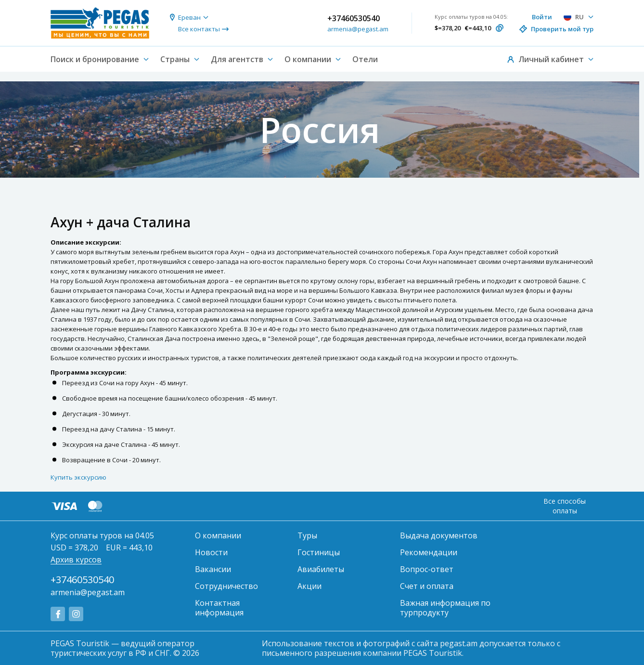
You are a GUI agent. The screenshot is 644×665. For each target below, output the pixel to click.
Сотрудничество (226, 586)
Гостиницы (319, 552)
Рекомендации (429, 552)
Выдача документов (439, 535)
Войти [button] (542, 17)
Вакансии (213, 569)
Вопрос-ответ (427, 569)
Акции (309, 586)
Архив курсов (76, 560)
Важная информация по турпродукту (445, 608)
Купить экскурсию (78, 477)
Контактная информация (219, 608)
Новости (211, 552)
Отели (365, 59)
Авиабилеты (321, 569)
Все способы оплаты (565, 506)
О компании (218, 535)
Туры (307, 535)
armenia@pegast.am (358, 29)
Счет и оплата (427, 586)
